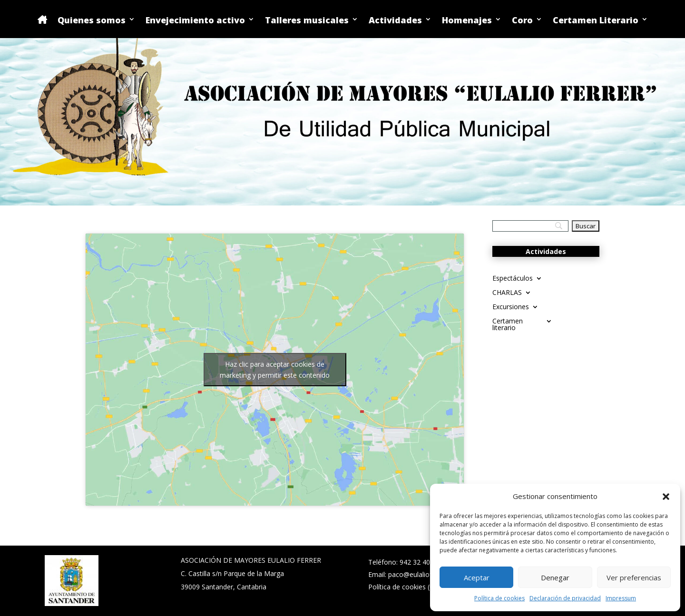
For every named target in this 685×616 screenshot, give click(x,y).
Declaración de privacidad (565, 598)
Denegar (555, 577)
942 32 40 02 (420, 562)
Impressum (621, 598)
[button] (666, 497)
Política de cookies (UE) (404, 587)
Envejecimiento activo (195, 21)
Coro (522, 21)
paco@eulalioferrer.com (425, 574)
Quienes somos (92, 21)
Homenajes (467, 21)
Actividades (395, 21)
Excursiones (511, 307)
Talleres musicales (307, 21)
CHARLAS (507, 293)
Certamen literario (508, 325)
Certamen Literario (596, 21)
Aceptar (477, 577)
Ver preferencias (634, 577)
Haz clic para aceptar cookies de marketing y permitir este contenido (275, 370)
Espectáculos (513, 279)
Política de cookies (499, 598)
